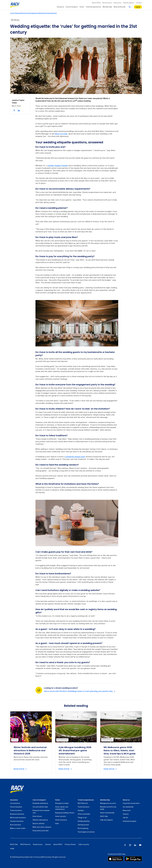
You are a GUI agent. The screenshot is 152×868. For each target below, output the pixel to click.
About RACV (96, 3)
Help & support (129, 3)
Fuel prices (117, 3)
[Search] (130, 7)
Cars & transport (39, 800)
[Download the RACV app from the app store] (115, 859)
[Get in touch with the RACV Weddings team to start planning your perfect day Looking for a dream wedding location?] (80, 691)
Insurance (14, 800)
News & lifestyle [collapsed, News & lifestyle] (120, 7)
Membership (105, 800)
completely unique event (75, 457)
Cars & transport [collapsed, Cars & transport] (72, 7)
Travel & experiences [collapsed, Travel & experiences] (93, 7)
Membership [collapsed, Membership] (107, 7)
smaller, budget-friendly (58, 166)
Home (57, 800)
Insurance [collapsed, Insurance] (60, 7)
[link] (17, 789)
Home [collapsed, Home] (82, 7)
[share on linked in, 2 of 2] (19, 110)
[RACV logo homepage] (15, 5)
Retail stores (107, 3)
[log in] (138, 7)
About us (126, 800)
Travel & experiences (86, 800)
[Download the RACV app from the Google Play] (133, 859)
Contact (139, 3)
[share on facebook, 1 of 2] (14, 110)
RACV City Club (61, 134)
